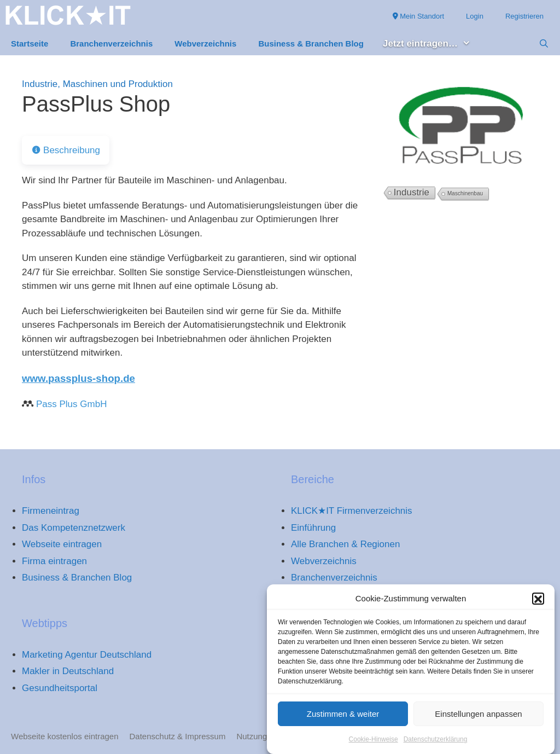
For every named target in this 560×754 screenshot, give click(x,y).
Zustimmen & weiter (343, 719)
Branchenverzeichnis (111, 43)
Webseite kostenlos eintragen (65, 736)
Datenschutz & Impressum (178, 736)
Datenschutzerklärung (436, 745)
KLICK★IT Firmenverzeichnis (352, 511)
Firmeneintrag (51, 511)
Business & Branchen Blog (311, 43)
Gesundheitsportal (60, 688)
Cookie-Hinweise (374, 745)
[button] (538, 604)
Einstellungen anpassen (478, 719)
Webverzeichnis (205, 43)
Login (475, 16)
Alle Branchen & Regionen (345, 544)
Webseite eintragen (62, 544)
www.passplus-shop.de (78, 378)
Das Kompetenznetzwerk (74, 528)
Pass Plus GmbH (71, 404)
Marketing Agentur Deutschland (87, 655)
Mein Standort (419, 16)
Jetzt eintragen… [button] (432, 44)
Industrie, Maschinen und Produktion (97, 84)
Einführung (313, 528)
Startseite (30, 43)
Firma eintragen (54, 561)
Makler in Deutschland (68, 671)
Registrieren (524, 16)
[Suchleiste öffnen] (544, 44)
